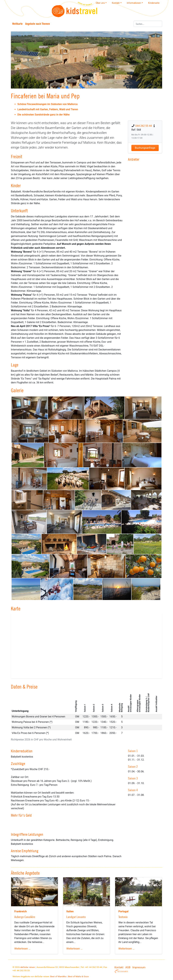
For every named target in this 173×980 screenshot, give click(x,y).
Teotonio (123, 917)
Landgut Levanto (76, 917)
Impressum (139, 967)
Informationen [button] (134, 3)
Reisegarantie (121, 971)
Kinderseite (154, 3)
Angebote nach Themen (38, 24)
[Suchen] (148, 24)
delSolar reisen (28, 967)
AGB (128, 967)
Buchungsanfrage (145, 148)
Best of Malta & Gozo (78, 976)
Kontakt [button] (116, 3)
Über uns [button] (100, 3)
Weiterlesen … (22, 949)
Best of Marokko (58, 976)
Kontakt (119, 967)
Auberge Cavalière (25, 917)
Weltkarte (17, 24)
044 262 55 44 (144, 126)
